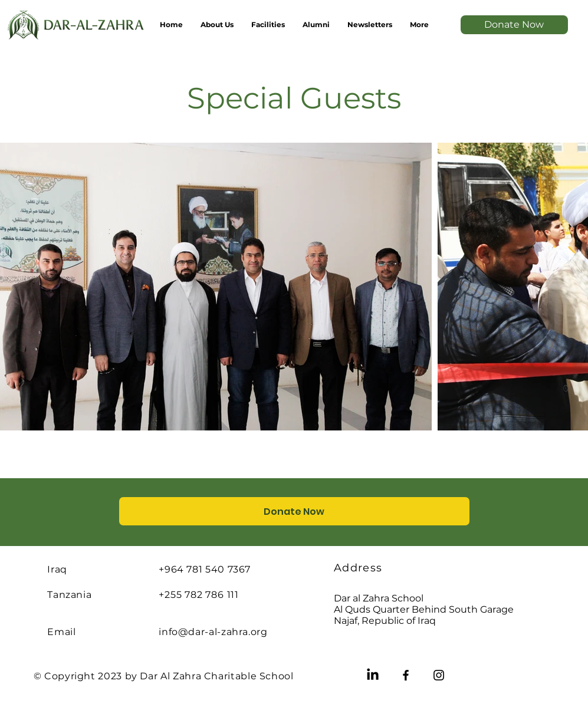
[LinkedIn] (373, 675)
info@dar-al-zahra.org (213, 632)
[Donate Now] (514, 25)
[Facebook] (406, 675)
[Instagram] (439, 675)
